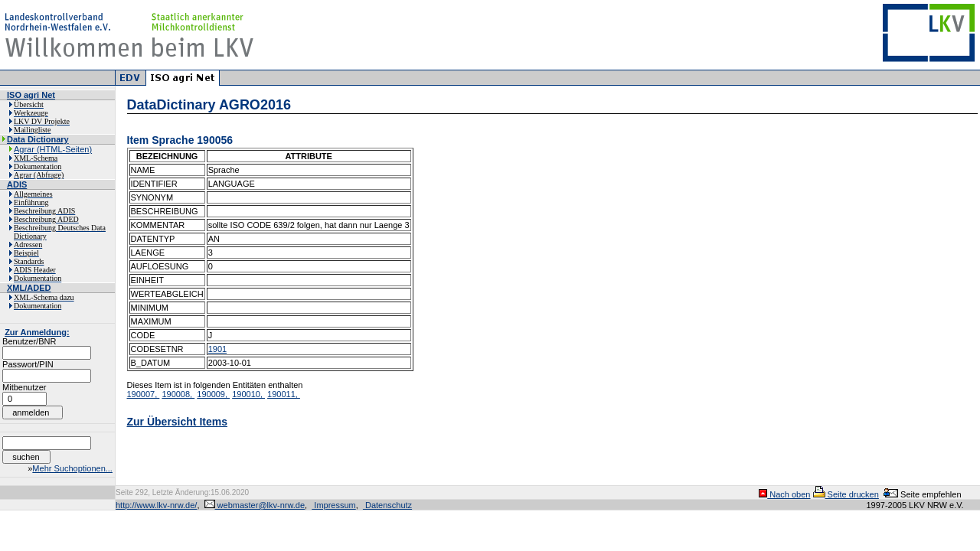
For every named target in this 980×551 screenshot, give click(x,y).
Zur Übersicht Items (177, 422)
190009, (213, 394)
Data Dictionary (38, 139)
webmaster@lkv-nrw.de (255, 505)
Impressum (333, 505)
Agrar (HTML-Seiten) (53, 149)
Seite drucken (846, 494)
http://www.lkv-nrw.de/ (156, 505)
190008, (178, 394)
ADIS (17, 184)
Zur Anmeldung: (37, 332)
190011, (284, 394)
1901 (217, 349)
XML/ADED (29, 288)
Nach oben (784, 494)
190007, (144, 394)
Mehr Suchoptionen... (72, 468)
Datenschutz (387, 505)
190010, (248, 394)
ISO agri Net (31, 95)
